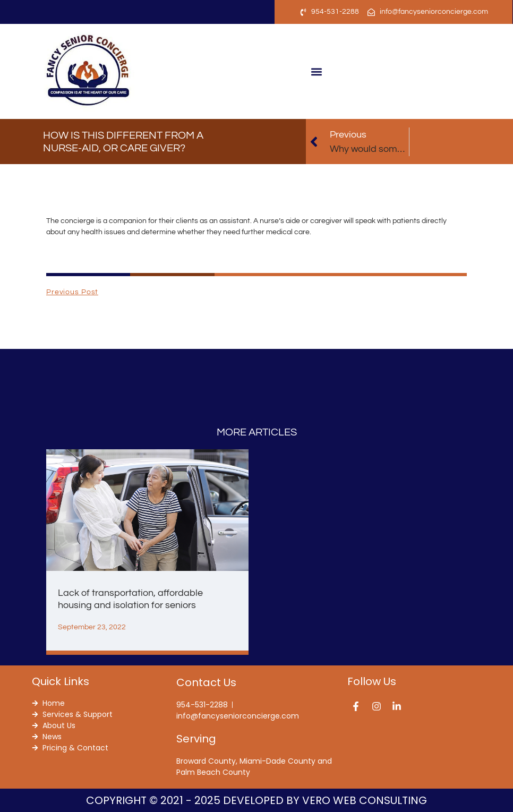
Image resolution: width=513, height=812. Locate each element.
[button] (317, 71)
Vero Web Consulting (365, 800)
